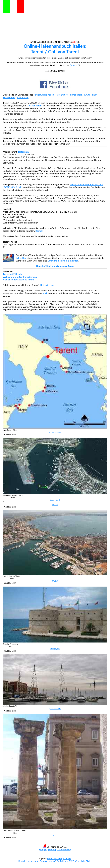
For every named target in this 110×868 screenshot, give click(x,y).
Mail (45, 293)
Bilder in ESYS (67, 861)
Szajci (55, 835)
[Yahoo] (52, 849)
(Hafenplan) (23, 152)
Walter (55, 505)
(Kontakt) (74, 65)
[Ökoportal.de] (64, 849)
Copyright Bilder (84, 861)
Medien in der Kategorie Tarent (18, 280)
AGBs (56, 861)
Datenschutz (46, 861)
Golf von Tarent (35, 106)
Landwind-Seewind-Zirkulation (63, 261)
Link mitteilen (47, 285)
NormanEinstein (55, 432)
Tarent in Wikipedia (13, 274)
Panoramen (23, 97)
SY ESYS (67, 858)
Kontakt (39, 231)
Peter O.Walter (54, 858)
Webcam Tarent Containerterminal (20, 277)
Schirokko (21, 258)
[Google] (43, 849)
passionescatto (55, 708)
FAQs (87, 95)
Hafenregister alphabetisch (69, 95)
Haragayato (55, 649)
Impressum (33, 861)
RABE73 (55, 581)
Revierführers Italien (44, 95)
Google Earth (55, 500)
